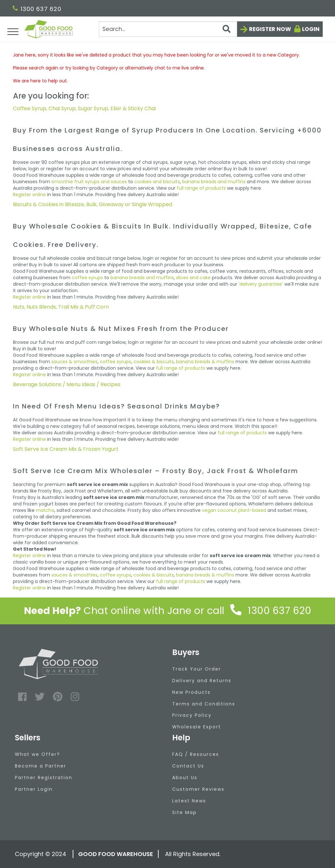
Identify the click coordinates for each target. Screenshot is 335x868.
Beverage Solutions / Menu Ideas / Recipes (67, 384)
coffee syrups (87, 278)
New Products (191, 692)
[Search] (168, 29)
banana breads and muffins (214, 182)
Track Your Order (197, 669)
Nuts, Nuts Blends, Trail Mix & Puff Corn (61, 307)
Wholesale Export (197, 727)
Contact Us (188, 766)
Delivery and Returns (202, 681)
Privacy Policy (192, 715)
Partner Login (34, 789)
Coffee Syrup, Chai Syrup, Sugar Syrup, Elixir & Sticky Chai (84, 108)
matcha (45, 510)
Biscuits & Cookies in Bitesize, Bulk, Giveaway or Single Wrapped (93, 204)
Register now (270, 29)
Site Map (184, 812)
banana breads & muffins (205, 362)
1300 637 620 (37, 9)
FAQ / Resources (196, 754)
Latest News (189, 801)
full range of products (201, 188)
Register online (29, 195)
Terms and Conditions (204, 704)
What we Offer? (37, 754)
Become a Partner (41, 766)
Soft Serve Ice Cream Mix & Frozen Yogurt (66, 449)
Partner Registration (44, 778)
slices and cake (193, 278)
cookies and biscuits (157, 182)
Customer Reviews (198, 789)
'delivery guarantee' (261, 284)
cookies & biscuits (154, 362)
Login (311, 29)
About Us (185, 778)
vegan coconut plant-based (234, 510)
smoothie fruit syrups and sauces (89, 182)
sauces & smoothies (74, 362)
